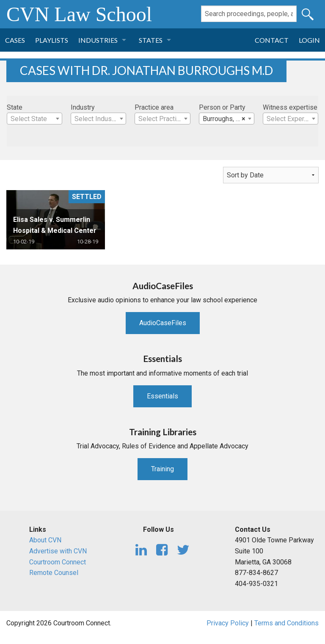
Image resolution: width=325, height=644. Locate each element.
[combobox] (34, 119)
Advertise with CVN (58, 551)
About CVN (45, 540)
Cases (15, 40)
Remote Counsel (54, 573)
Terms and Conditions (286, 623)
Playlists (52, 40)
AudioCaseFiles (163, 323)
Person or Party (222, 107)
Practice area (154, 107)
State (15, 107)
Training (162, 469)
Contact (272, 40)
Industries (98, 40)
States (151, 40)
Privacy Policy (228, 623)
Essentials (162, 396)
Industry (83, 107)
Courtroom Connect (58, 562)
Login (309, 40)
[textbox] (34, 119)
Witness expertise (290, 107)
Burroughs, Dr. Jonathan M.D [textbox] (228, 119)
